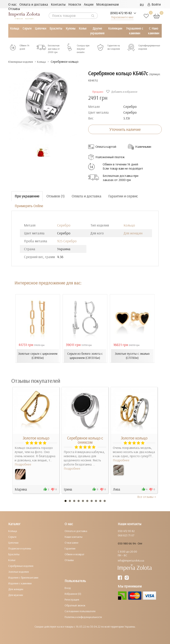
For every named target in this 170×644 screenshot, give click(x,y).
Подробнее (23, 464)
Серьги (27, 28)
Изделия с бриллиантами (23, 578)
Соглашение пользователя (80, 611)
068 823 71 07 (126, 535)
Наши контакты (74, 537)
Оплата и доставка (34, 4)
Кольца (14, 28)
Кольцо (129, 225)
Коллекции (115, 28)
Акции (89, 4)
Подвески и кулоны (20, 548)
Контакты (58, 4)
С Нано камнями (154, 31)
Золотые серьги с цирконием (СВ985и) (38, 356)
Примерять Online (29, 206)
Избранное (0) (73, 594)
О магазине (71, 543)
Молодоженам (107, 4)
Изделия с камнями (20, 583)
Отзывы (14, 9)
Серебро (64, 225)
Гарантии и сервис (123, 196)
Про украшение (27, 196)
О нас (12, 4)
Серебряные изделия (21, 566)
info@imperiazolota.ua (131, 560)
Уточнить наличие (125, 129)
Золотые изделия (19, 572)
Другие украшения (97, 31)
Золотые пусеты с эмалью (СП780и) (132, 356)
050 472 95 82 (126, 531)
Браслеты (56, 28)
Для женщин (133, 233)
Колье (83, 28)
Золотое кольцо (36, 438)
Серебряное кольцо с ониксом (85, 440)
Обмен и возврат (74, 554)
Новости (75, 4)
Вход (68, 588)
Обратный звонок (75, 605)
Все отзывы (147, 497)
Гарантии (70, 548)
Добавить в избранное (122, 92)
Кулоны (71, 28)
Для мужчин (16, 595)
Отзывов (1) (55, 196)
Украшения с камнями (135, 31)
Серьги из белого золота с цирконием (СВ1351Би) (85, 356)
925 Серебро (67, 241)
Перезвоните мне (122, 17)
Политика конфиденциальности (83, 617)
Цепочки (40, 28)
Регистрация (72, 600)
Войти (154, 4)
